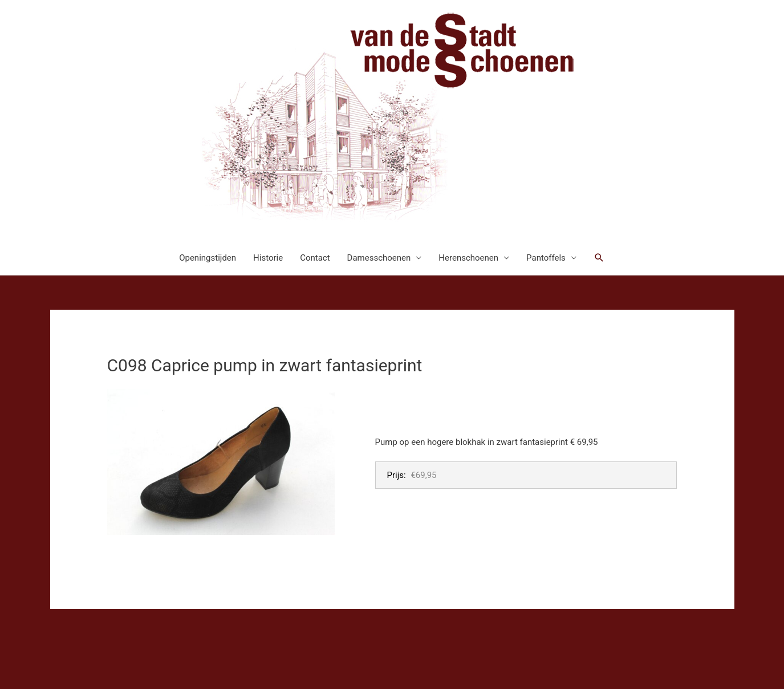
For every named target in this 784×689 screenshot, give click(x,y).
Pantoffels (546, 258)
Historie (268, 258)
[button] (599, 258)
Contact (315, 258)
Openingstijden (208, 258)
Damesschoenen (379, 258)
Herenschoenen (468, 258)
